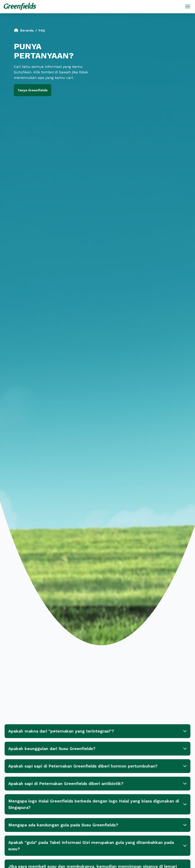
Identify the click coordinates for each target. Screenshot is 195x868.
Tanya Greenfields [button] (33, 90)
